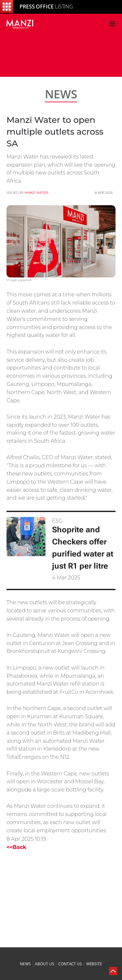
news (25, 964)
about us (44, 964)
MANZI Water (37, 193)
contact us (70, 964)
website (94, 964)
